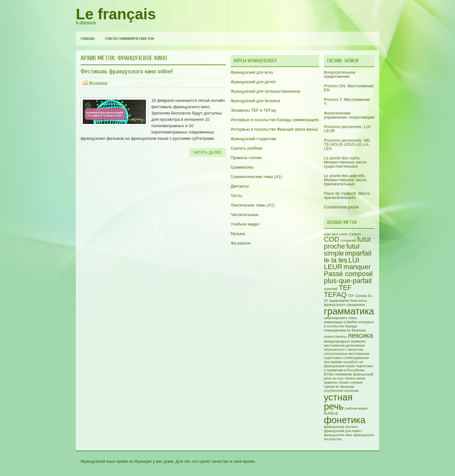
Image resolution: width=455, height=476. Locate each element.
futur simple (342, 250)
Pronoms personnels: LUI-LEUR (348, 129)
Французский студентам (253, 139)
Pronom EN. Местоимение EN (349, 88)
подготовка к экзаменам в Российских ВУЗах (349, 370)
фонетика (345, 420)
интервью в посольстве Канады (349, 324)
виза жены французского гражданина (345, 303)
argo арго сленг (336, 234)
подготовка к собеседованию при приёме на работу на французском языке (346, 362)
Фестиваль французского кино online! (127, 71)
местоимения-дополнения (344, 345)
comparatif (348, 240)
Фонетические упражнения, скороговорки (349, 115)
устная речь (338, 402)
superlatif (331, 289)
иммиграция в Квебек (341, 322)
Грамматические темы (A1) (256, 177)
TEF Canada (357, 296)
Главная (88, 39)
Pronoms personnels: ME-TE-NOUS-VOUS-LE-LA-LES (348, 144)
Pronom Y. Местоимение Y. (347, 102)
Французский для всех (252, 72)
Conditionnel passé (341, 207)
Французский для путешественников (265, 91)
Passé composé (349, 274)
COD (332, 239)
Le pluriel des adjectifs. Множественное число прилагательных (345, 180)
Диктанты (240, 186)
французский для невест (343, 431)
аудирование (339, 300)
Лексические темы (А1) (253, 205)
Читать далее (207, 152)
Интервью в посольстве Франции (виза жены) (274, 129)
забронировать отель (340, 318)
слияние (356, 382)
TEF (345, 288)
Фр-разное (98, 83)
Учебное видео (245, 224)
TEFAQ (335, 295)
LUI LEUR (342, 264)
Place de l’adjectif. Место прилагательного (347, 195)
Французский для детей (253, 82)
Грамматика (242, 167)
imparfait (358, 253)
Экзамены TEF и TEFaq (253, 110)
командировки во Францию (345, 330)
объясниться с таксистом (343, 349)
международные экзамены (345, 341)
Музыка (238, 234)
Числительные (245, 215)
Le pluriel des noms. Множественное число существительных (345, 162)
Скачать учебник (246, 148)
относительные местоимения (347, 354)
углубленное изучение (341, 391)
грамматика (349, 311)
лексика (360, 335)
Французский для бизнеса (255, 101)
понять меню (355, 378)
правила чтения (336, 382)
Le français (116, 14)
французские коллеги (341, 427)
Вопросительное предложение (340, 74)
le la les (336, 260)
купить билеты (335, 337)
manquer (357, 267)
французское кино (338, 435)
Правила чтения (246, 158)
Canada (355, 234)
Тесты (236, 196)
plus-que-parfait (348, 281)
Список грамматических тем (129, 39)
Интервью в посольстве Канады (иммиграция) (275, 120)
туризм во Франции (339, 386)
